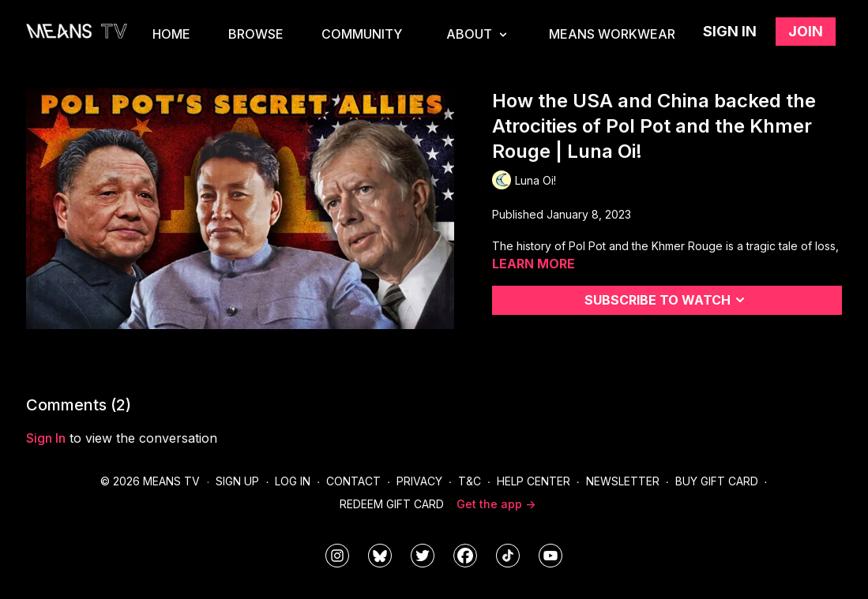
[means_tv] (337, 556)
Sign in (730, 31)
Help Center (534, 481)
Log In (293, 481)
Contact (353, 481)
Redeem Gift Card (392, 504)
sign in (46, 438)
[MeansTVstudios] (380, 556)
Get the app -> (496, 504)
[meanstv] (465, 556)
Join (806, 31)
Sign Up (237, 481)
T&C (470, 481)
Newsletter (623, 481)
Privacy (419, 481)
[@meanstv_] (508, 556)
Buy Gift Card (717, 481)
